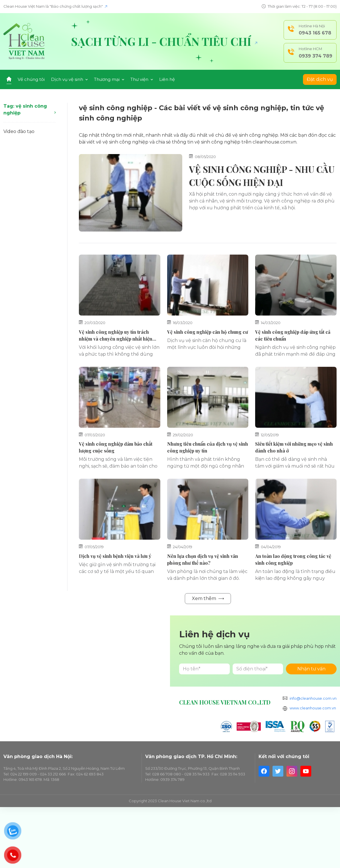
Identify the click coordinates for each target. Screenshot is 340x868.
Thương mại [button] (109, 79)
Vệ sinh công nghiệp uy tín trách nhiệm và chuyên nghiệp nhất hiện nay (116, 339)
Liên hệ (167, 79)
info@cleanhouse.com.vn (313, 698)
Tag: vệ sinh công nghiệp (30, 109)
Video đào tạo (19, 131)
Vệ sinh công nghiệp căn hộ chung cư (208, 332)
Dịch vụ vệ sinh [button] (69, 79)
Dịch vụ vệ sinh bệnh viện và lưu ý (115, 556)
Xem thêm (208, 598)
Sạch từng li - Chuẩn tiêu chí (164, 41)
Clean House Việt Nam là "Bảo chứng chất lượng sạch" (55, 6)
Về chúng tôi (31, 79)
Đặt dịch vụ (320, 79)
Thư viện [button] (142, 79)
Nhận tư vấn (311, 669)
